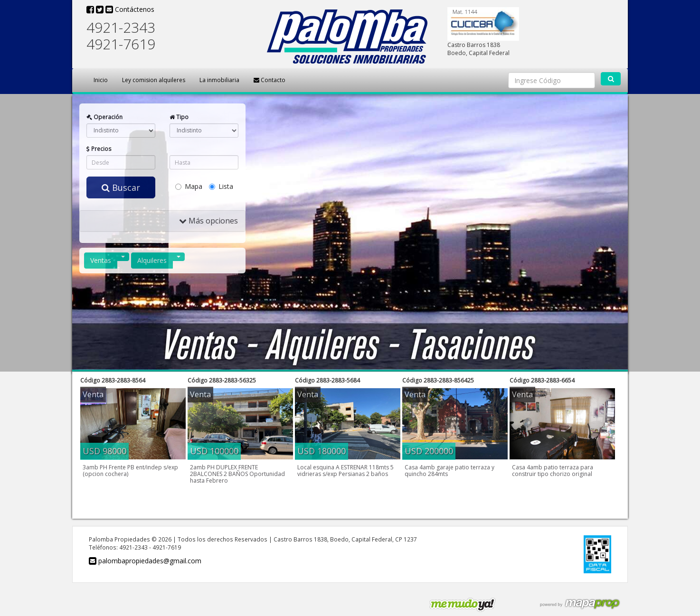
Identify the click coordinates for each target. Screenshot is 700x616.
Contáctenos (130, 9)
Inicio (101, 80)
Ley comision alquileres (154, 80)
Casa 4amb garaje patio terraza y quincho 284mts (449, 471)
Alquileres (152, 260)
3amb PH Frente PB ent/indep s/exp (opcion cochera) (130, 471)
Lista (221, 186)
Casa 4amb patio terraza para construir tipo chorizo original (553, 471)
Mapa (189, 186)
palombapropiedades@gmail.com (145, 561)
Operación (104, 117)
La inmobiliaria (219, 80)
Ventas (101, 260)
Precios (99, 149)
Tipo (179, 117)
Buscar (121, 187)
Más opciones (208, 221)
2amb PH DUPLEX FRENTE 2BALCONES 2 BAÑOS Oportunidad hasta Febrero (237, 474)
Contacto (270, 80)
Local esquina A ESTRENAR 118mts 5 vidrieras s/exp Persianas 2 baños (345, 471)
